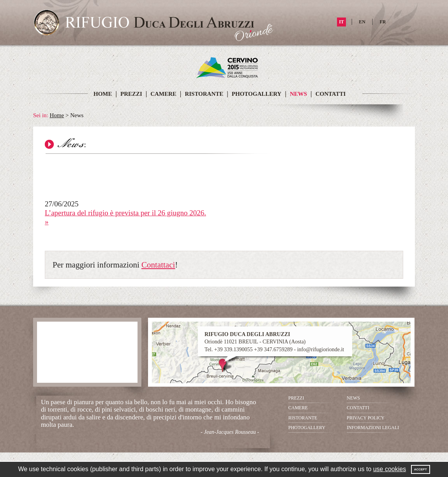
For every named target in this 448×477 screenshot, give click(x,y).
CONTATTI (331, 94)
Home (57, 115)
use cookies (390, 469)
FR (383, 22)
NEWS (298, 94)
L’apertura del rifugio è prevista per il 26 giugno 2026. (125, 213)
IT (341, 22)
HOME (103, 94)
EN (362, 22)
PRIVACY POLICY (366, 418)
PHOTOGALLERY (257, 94)
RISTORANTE (204, 94)
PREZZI (132, 94)
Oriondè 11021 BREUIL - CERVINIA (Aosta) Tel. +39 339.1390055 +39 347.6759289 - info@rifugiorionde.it (274, 342)
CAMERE (163, 94)
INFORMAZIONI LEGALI (373, 428)
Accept (421, 469)
